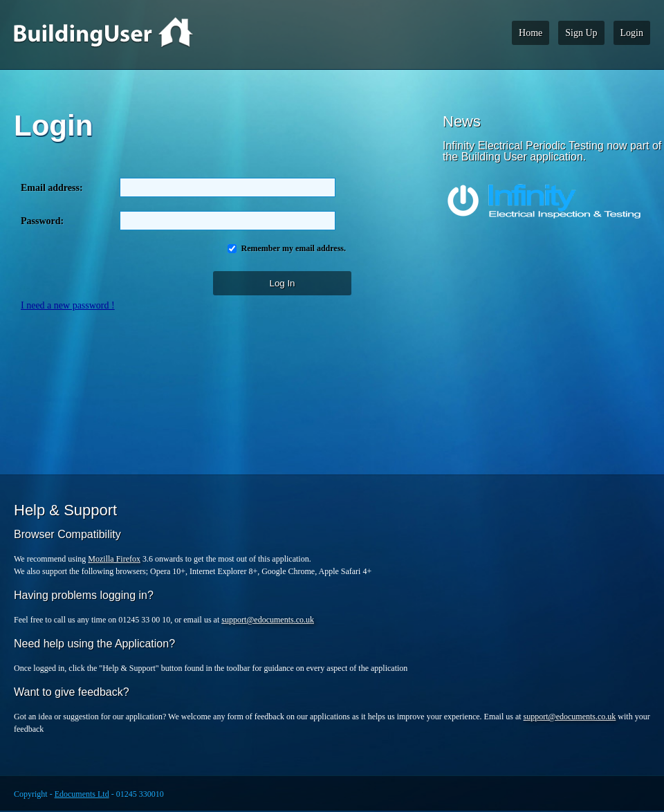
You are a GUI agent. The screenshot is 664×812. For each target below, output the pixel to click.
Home (531, 33)
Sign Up (581, 33)
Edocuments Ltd (82, 794)
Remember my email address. (292, 248)
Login (632, 33)
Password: (42, 221)
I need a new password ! (68, 305)
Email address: (54, 188)
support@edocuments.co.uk (268, 620)
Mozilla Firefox (114, 559)
